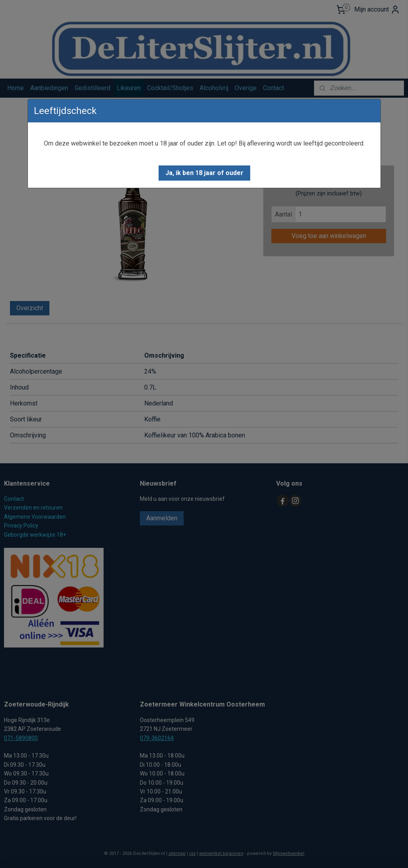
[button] (204, 173)
